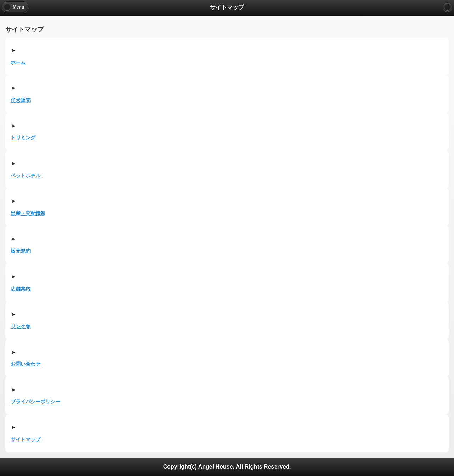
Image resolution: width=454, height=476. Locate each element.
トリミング (23, 138)
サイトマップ (26, 439)
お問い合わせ (26, 364)
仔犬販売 (21, 100)
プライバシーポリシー (35, 402)
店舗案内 (21, 289)
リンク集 (21, 326)
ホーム (18, 62)
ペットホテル (26, 176)
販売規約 (21, 251)
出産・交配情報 (28, 213)
